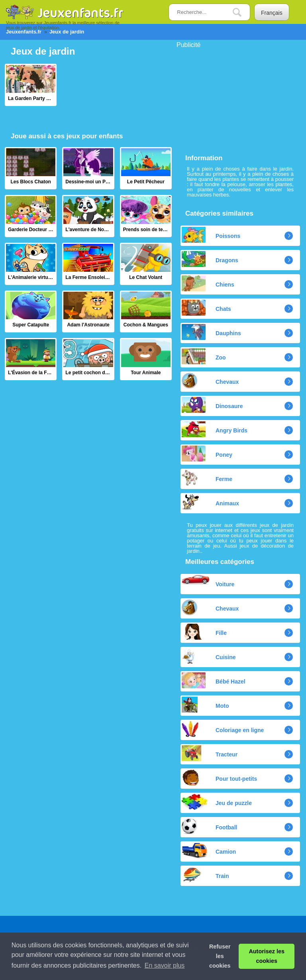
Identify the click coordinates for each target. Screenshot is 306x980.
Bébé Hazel (214, 680)
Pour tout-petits (219, 778)
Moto (205, 705)
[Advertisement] (236, 98)
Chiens (208, 283)
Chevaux (210, 381)
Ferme (207, 478)
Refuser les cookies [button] (220, 956)
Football (209, 826)
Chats (206, 308)
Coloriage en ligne (223, 729)
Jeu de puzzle (217, 802)
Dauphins (211, 332)
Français (272, 13)
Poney (207, 454)
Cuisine (209, 656)
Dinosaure (212, 405)
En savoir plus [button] (165, 965)
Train (205, 875)
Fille (204, 632)
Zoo (204, 356)
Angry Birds (215, 429)
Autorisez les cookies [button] (267, 956)
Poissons (211, 235)
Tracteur (210, 753)
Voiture (208, 581)
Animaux (210, 502)
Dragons (210, 259)
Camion (209, 850)
